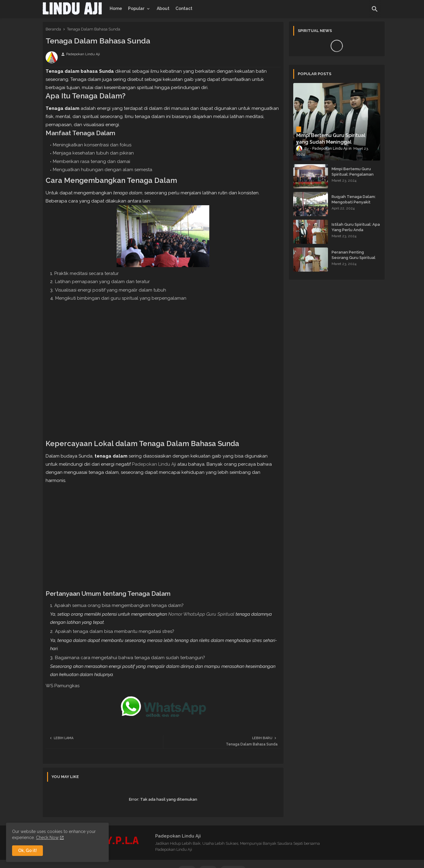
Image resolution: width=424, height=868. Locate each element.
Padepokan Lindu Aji (154, 464)
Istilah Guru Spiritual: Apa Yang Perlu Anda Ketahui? (356, 230)
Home (116, 8)
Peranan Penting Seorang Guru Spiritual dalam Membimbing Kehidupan (353, 260)
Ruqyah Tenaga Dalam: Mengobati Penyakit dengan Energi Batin (354, 202)
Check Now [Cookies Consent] (47, 838)
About (163, 8)
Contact (184, 8)
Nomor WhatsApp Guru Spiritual (201, 614)
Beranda (53, 29)
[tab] (116, 8)
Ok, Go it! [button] (27, 850)
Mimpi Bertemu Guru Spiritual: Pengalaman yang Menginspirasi (353, 174)
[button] (375, 9)
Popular (136, 8)
